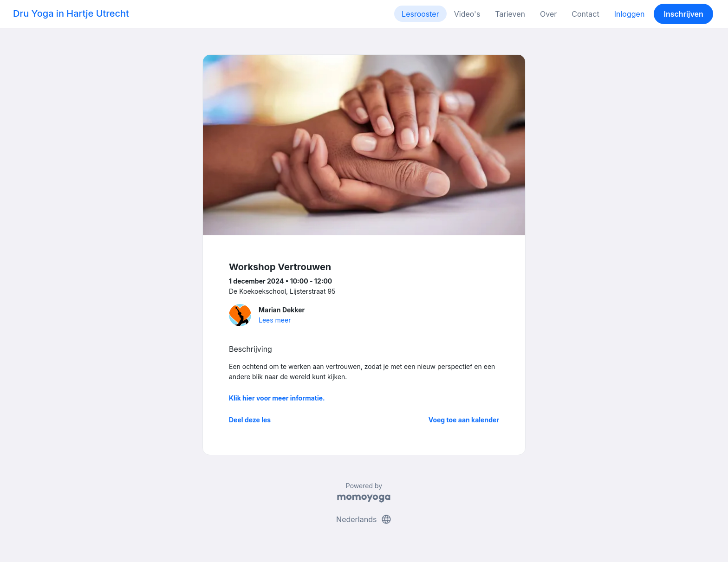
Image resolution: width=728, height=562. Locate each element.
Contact (585, 14)
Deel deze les (250, 420)
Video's (467, 14)
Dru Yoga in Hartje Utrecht (71, 13)
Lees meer (275, 320)
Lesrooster (420, 14)
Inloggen (630, 14)
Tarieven (510, 14)
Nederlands (364, 519)
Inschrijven (684, 14)
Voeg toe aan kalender (464, 420)
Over (548, 14)
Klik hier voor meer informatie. (277, 398)
